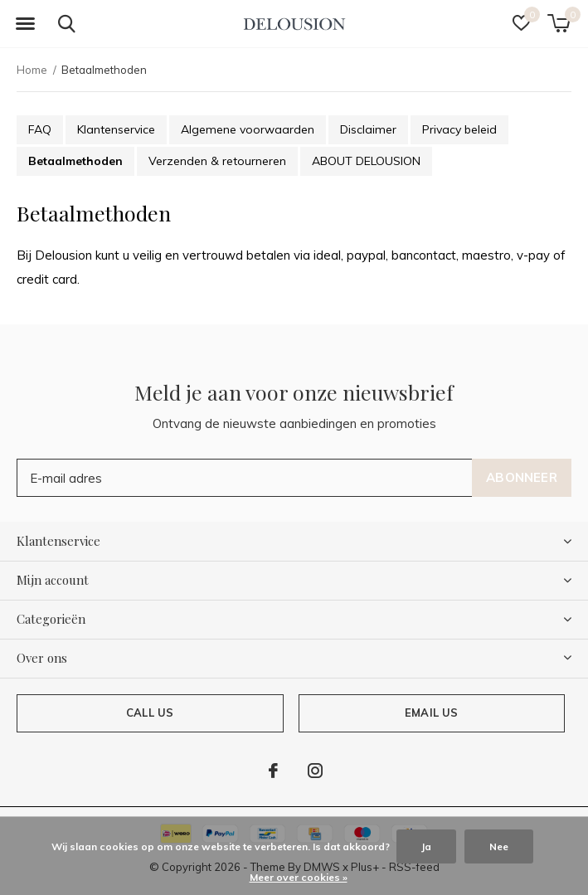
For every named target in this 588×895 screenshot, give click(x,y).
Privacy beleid (459, 129)
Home (32, 70)
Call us (150, 713)
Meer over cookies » (299, 877)
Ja (426, 846)
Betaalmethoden (75, 161)
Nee (499, 846)
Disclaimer (368, 129)
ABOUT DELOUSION (366, 161)
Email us (431, 713)
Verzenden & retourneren (217, 161)
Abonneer (522, 477)
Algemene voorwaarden (248, 129)
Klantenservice (116, 129)
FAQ (40, 129)
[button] (25, 24)
